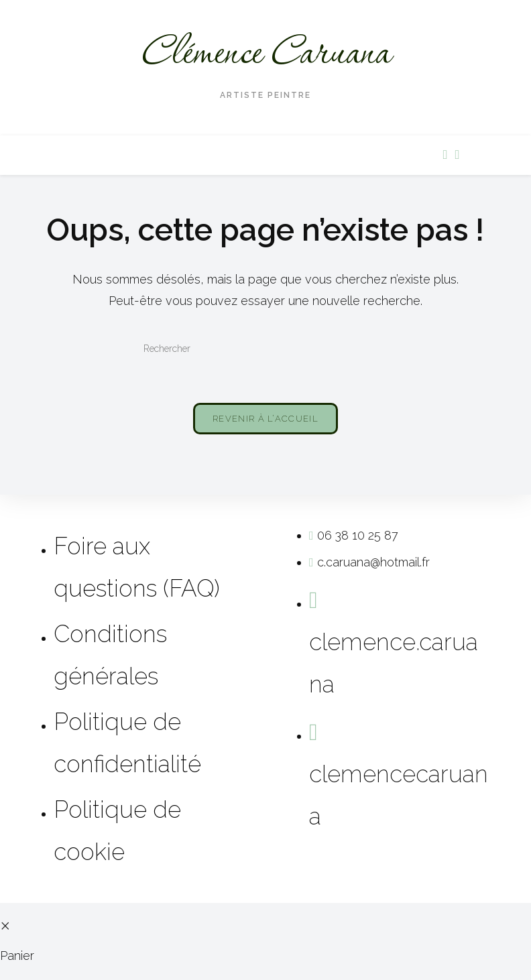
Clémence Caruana (265, 54)
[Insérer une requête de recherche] (265, 349)
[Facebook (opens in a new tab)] (445, 155)
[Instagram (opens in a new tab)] (457, 155)
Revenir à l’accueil (265, 419)
